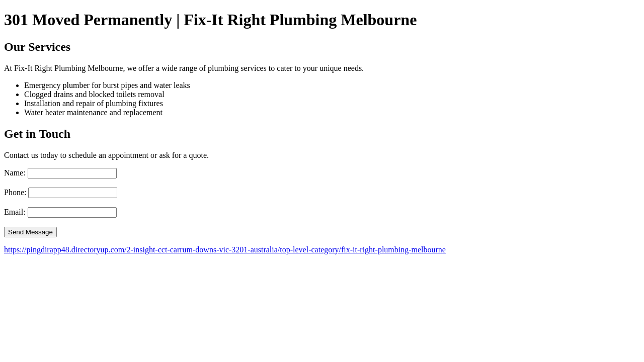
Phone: (15, 192)
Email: (15, 212)
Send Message (30, 232)
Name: (15, 173)
